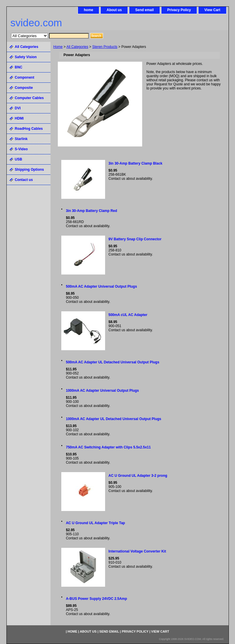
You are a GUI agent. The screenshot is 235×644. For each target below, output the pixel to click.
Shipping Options (29, 170)
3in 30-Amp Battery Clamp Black (136, 163)
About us (114, 10)
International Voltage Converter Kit (137, 551)
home (88, 10)
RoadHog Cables (29, 129)
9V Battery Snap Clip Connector (135, 239)
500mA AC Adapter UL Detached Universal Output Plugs (113, 362)
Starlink (21, 139)
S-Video (21, 149)
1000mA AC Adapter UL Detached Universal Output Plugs (114, 419)
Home (58, 47)
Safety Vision (26, 57)
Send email (144, 10)
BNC (19, 67)
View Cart (212, 10)
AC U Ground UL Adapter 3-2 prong (138, 476)
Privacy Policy (179, 10)
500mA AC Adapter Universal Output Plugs (101, 286)
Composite (24, 88)
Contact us (24, 180)
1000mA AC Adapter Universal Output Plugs (102, 391)
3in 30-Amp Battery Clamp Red (92, 211)
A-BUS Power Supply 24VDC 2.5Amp (96, 599)
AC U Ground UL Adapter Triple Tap (95, 523)
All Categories (78, 47)
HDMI (19, 118)
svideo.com (36, 23)
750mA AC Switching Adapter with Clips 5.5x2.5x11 (108, 447)
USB (19, 159)
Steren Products (105, 47)
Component (25, 77)
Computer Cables (29, 98)
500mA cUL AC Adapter (128, 315)
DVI (18, 108)
